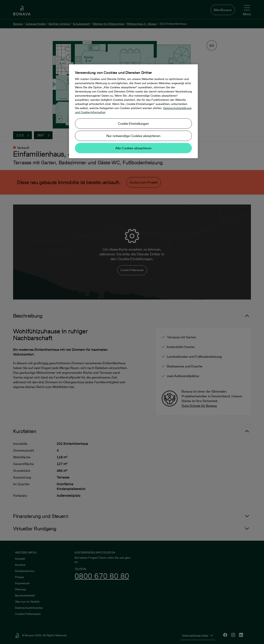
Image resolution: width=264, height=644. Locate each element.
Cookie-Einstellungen (133, 124)
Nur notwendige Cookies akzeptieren (133, 136)
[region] (133, 111)
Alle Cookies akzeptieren (133, 148)
